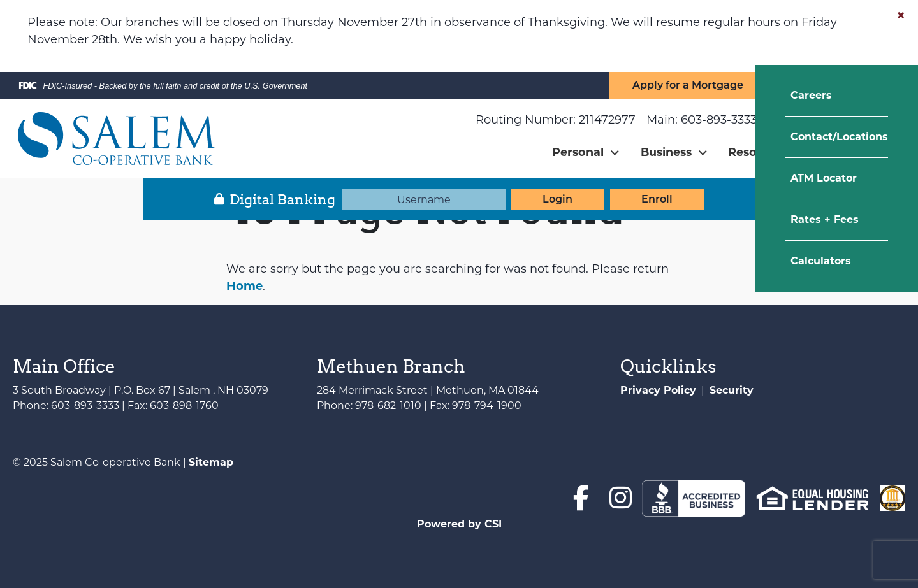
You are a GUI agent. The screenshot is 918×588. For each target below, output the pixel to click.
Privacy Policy (658, 390)
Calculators (821, 261)
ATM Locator (824, 178)
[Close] (901, 15)
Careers (811, 95)
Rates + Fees (825, 219)
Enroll (657, 199)
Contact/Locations (839, 137)
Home (244, 286)
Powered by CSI (459, 524)
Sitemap (211, 462)
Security (732, 390)
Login (557, 199)
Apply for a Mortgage (688, 85)
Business (666, 152)
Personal (578, 152)
